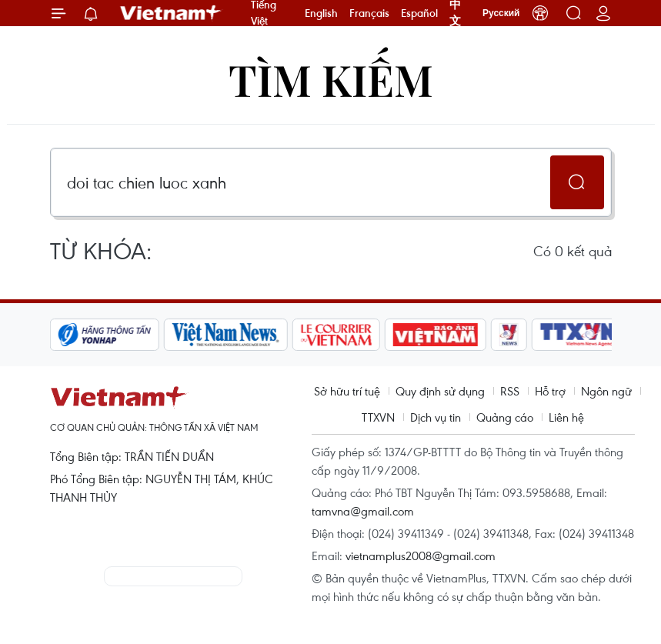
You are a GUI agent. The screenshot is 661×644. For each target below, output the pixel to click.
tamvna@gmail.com (363, 511)
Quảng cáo (505, 417)
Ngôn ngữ (606, 391)
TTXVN (378, 417)
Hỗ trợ (550, 391)
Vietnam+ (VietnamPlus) (172, 13)
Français (369, 13)
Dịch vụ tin (436, 417)
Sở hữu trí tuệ (347, 391)
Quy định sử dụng (440, 391)
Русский (501, 13)
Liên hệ (566, 417)
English (321, 13)
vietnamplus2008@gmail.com (421, 556)
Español (419, 13)
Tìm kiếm (331, 79)
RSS (510, 391)
